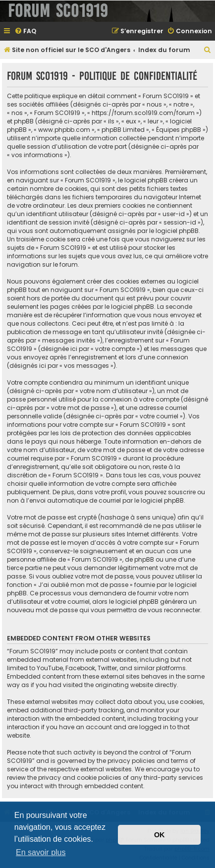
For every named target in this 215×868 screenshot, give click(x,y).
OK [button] (160, 835)
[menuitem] (25, 31)
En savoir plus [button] (41, 852)
